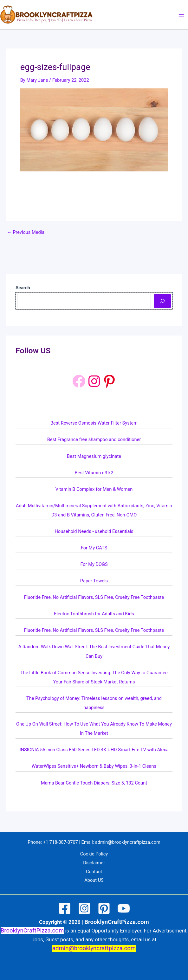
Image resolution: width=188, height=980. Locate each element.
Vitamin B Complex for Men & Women (94, 489)
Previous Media (26, 232)
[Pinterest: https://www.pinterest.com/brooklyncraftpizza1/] (109, 381)
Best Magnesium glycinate (94, 456)
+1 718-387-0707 (61, 842)
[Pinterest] (104, 908)
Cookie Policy (94, 854)
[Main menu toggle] (181, 15)
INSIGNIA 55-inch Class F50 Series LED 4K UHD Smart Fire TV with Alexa (94, 750)
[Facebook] (79, 381)
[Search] (162, 301)
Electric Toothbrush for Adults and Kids (94, 614)
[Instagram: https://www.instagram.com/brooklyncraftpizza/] (94, 381)
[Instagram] (84, 908)
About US (94, 880)
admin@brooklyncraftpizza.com (128, 842)
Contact (94, 872)
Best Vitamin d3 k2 (94, 473)
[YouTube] (124, 908)
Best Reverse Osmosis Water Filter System (94, 423)
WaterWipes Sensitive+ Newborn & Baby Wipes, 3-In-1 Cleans (94, 766)
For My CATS (94, 548)
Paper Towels (94, 581)
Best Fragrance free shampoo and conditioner (94, 439)
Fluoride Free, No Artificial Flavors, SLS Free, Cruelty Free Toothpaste (94, 597)
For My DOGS (94, 564)
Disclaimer (94, 863)
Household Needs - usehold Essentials (94, 531)
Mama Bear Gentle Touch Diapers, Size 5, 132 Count (94, 783)
